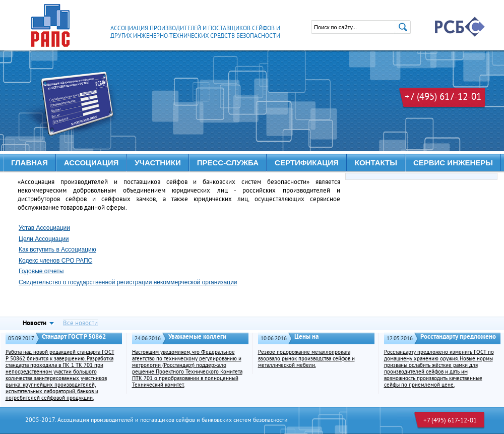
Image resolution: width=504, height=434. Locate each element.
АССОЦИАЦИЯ (91, 163)
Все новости (80, 323)
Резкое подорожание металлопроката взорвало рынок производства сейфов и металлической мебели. (306, 359)
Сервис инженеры (453, 163)
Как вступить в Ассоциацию (57, 250)
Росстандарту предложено (458, 337)
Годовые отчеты (41, 271)
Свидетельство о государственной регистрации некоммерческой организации (128, 282)
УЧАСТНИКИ (158, 163)
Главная (29, 163)
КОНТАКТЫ (376, 163)
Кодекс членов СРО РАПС (55, 261)
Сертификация (307, 163)
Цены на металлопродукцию (323, 341)
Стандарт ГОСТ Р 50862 (74, 337)
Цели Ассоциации (44, 239)
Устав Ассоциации (44, 228)
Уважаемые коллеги (197, 337)
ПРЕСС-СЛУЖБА (228, 163)
